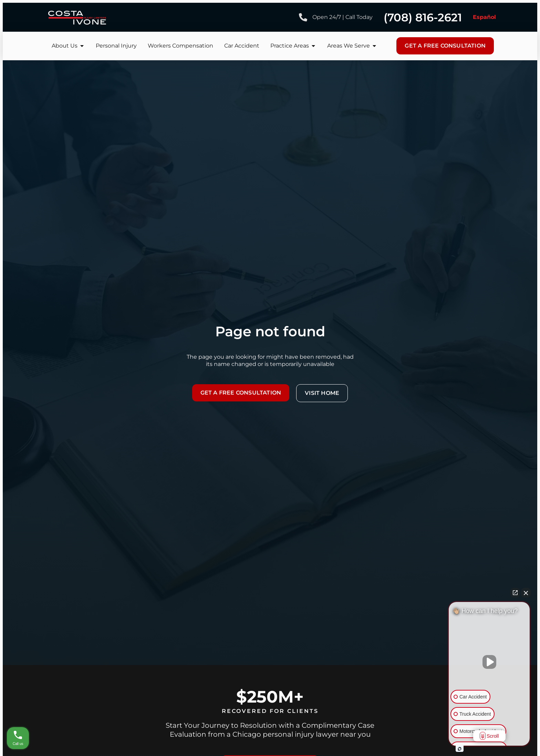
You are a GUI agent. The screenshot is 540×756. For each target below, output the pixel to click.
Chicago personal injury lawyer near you (302, 734)
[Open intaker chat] (460, 749)
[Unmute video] (489, 662)
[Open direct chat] (515, 593)
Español (484, 17)
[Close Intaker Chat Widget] (526, 593)
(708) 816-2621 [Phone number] (423, 17)
